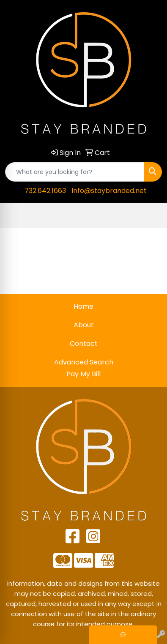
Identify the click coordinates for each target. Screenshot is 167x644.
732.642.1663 (45, 191)
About (84, 325)
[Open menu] (150, 215)
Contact (84, 344)
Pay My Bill (83, 374)
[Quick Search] (75, 172)
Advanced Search (84, 362)
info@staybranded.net (109, 191)
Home (83, 306)
